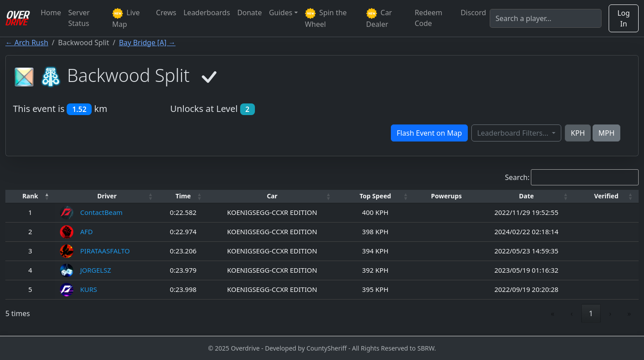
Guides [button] (280, 13)
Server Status (79, 18)
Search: (517, 177)
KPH (578, 133)
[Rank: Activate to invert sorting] (30, 196)
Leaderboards (207, 13)
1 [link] (591, 313)
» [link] (629, 313)
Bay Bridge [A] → (147, 43)
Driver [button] (107, 196)
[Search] (546, 18)
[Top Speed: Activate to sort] (375, 196)
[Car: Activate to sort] (272, 196)
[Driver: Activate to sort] (107, 196)
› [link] (610, 313)
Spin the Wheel (326, 18)
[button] (30, 196)
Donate (249, 13)
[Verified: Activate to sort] (606, 196)
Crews (166, 13)
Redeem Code (428, 18)
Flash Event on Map (429, 133)
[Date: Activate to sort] (526, 196)
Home (51, 13)
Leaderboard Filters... (514, 133)
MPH (606, 133)
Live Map (126, 18)
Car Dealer (379, 18)
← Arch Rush (27, 43)
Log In (623, 18)
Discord (473, 13)
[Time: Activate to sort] (183, 196)
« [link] (553, 313)
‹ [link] (572, 313)
